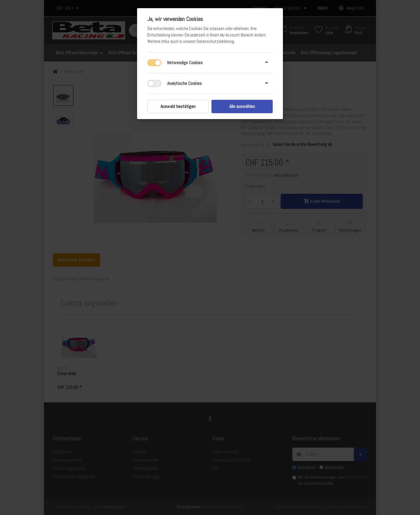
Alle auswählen (242, 106)
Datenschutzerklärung (215, 41)
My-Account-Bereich (237, 35)
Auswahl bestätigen (178, 106)
